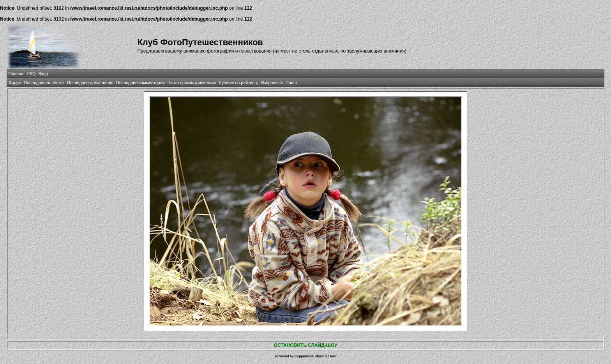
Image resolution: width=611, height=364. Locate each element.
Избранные (272, 83)
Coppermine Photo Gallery (315, 356)
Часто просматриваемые (192, 83)
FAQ (32, 74)
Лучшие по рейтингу (239, 83)
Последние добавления (90, 83)
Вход (43, 74)
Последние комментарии (140, 83)
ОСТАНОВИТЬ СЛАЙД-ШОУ (306, 345)
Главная (17, 74)
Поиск (291, 83)
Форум (15, 83)
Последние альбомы (44, 83)
